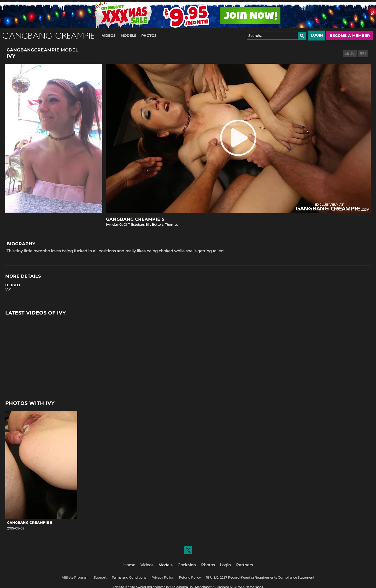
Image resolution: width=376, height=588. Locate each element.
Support (100, 577)
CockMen (187, 565)
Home (129, 565)
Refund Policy (190, 577)
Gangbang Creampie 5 (135, 219)
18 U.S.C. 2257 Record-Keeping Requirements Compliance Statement (260, 577)
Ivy (108, 225)
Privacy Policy (163, 577)
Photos (149, 36)
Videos (109, 36)
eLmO (117, 225)
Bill (148, 225)
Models (128, 36)
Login (317, 35)
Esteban (137, 225)
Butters (158, 225)
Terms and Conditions (129, 577)
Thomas (171, 225)
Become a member (350, 36)
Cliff (127, 225)
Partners (244, 565)
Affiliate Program (75, 577)
